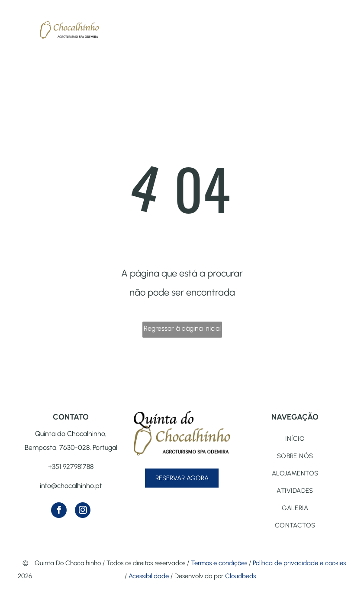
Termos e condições (219, 563)
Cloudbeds (240, 576)
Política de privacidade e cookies (299, 563)
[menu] (19, 26)
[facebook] (59, 511)
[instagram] (83, 511)
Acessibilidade (149, 576)
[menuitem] (295, 439)
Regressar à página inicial (182, 328)
